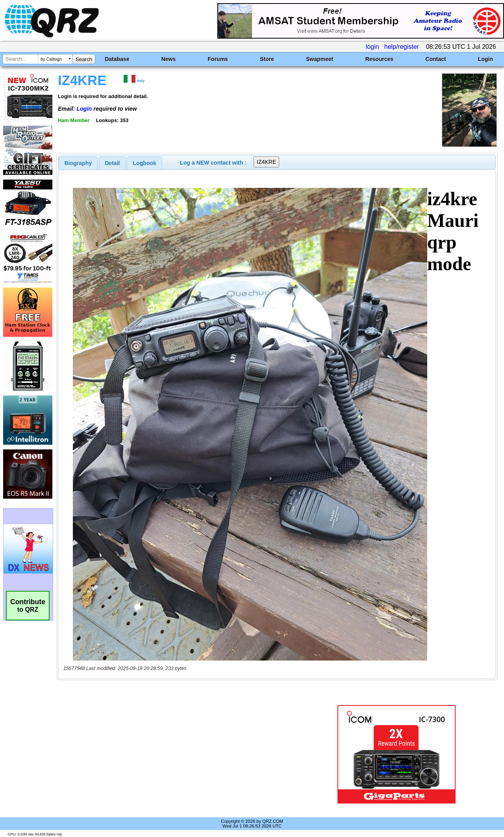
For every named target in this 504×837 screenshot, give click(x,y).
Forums (218, 59)
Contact (436, 59)
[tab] (78, 163)
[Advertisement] (182, 754)
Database (117, 59)
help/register (402, 47)
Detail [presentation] (112, 163)
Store (267, 59)
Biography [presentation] (78, 163)
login (372, 47)
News (169, 59)
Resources (380, 59)
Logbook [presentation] (145, 163)
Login (485, 59)
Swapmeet (320, 59)
